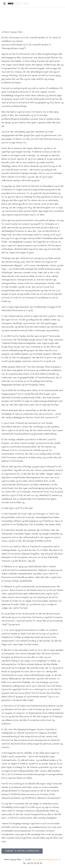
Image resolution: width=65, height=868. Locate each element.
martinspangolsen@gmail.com (45, 860)
